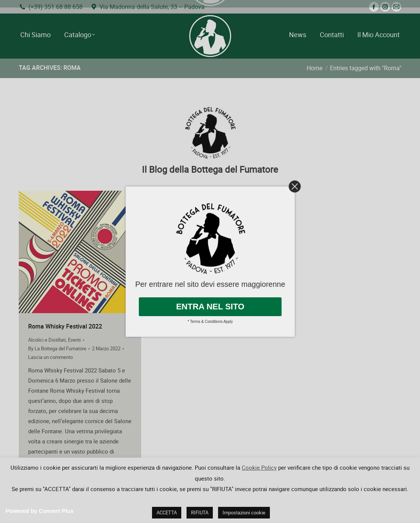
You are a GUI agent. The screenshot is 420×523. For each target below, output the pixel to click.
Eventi (74, 340)
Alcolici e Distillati (47, 340)
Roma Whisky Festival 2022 (65, 326)
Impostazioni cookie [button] (244, 512)
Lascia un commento (50, 357)
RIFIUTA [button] (200, 512)
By (57, 348)
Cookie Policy (259, 467)
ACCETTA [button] (167, 512)
